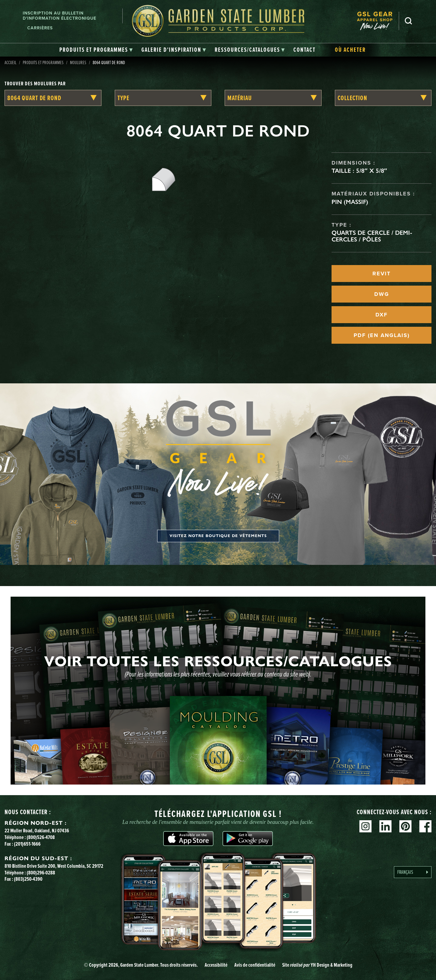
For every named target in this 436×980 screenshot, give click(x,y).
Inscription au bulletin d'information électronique (59, 16)
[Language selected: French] (413, 872)
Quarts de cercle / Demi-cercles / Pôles (372, 236)
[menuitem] (378, 21)
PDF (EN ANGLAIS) (382, 335)
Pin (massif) (350, 202)
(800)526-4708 (41, 837)
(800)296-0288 (41, 873)
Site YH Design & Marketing (317, 965)
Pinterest (405, 826)
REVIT (381, 274)
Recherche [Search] (408, 21)
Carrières (40, 28)
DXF (381, 315)
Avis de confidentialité (255, 965)
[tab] (96, 50)
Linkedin (385, 826)
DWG (382, 294)
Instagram (365, 826)
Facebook (425, 826)
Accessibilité (216, 965)
